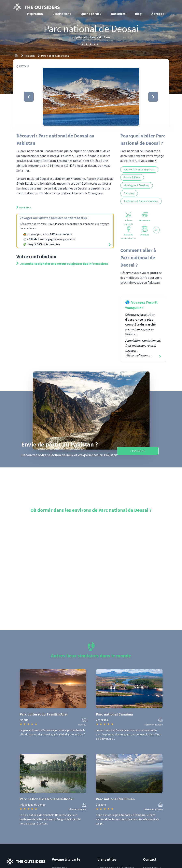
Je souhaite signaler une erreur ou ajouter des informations (62, 264)
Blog (138, 14)
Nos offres (118, 14)
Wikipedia (24, 207)
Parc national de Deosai (55, 56)
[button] (91, 97)
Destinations (62, 14)
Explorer (138, 451)
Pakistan (30, 56)
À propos (158, 14)
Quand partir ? (91, 14)
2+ (156, 230)
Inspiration (35, 14)
